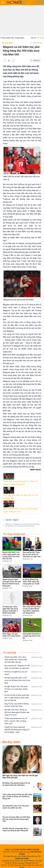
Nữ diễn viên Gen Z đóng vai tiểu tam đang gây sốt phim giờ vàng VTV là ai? (23, 712)
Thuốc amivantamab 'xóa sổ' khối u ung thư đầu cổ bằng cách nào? (23, 721)
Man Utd (9, 520)
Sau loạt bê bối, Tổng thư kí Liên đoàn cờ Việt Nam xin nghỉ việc (23, 667)
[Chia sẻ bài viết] (35, 61)
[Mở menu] (3, 3)
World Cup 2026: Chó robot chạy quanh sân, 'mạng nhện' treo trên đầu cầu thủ (23, 660)
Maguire (16, 520)
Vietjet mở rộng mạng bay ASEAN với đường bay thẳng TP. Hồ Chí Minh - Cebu (23, 730)
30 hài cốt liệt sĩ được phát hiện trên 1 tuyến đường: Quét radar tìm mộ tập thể (23, 698)
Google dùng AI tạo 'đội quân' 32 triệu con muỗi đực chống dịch (23, 689)
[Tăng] (13, 61)
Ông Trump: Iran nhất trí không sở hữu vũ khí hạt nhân (23, 705)
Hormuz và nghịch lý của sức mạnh (23, 673)
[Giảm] (5, 61)
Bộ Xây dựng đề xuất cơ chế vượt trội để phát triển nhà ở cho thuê (23, 680)
